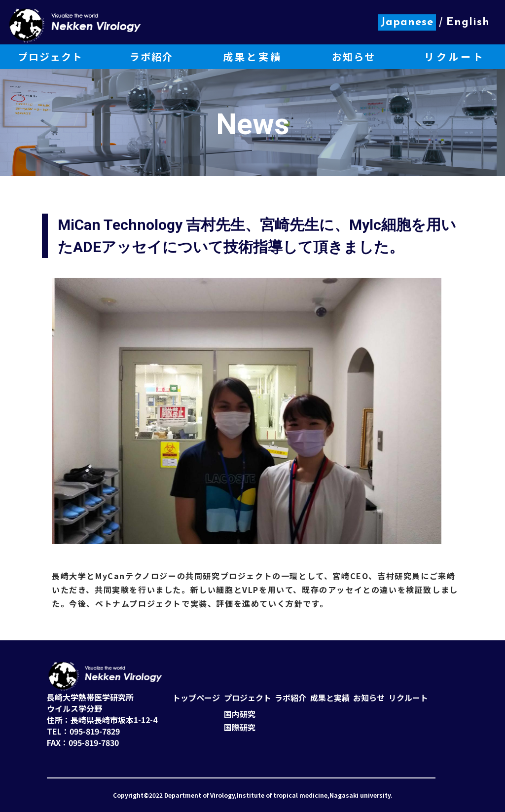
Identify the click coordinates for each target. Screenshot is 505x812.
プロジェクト (248, 698)
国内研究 (240, 714)
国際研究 (240, 727)
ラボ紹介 (290, 698)
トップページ (196, 698)
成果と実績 (330, 698)
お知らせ (369, 698)
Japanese (407, 22)
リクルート (408, 698)
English (468, 22)
